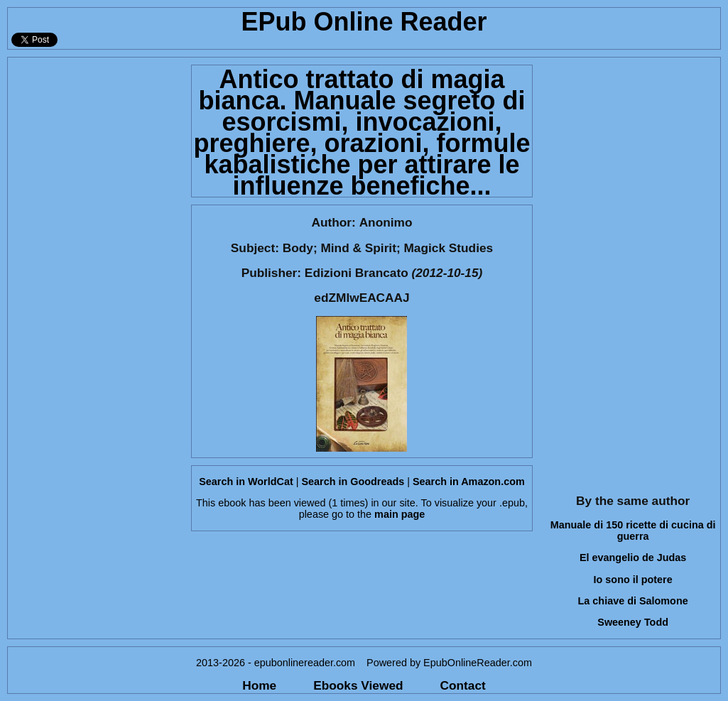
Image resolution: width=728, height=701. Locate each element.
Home (259, 685)
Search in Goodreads (353, 482)
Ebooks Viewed (358, 685)
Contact (463, 685)
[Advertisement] (95, 271)
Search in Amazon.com (469, 482)
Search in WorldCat (246, 482)
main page (400, 514)
